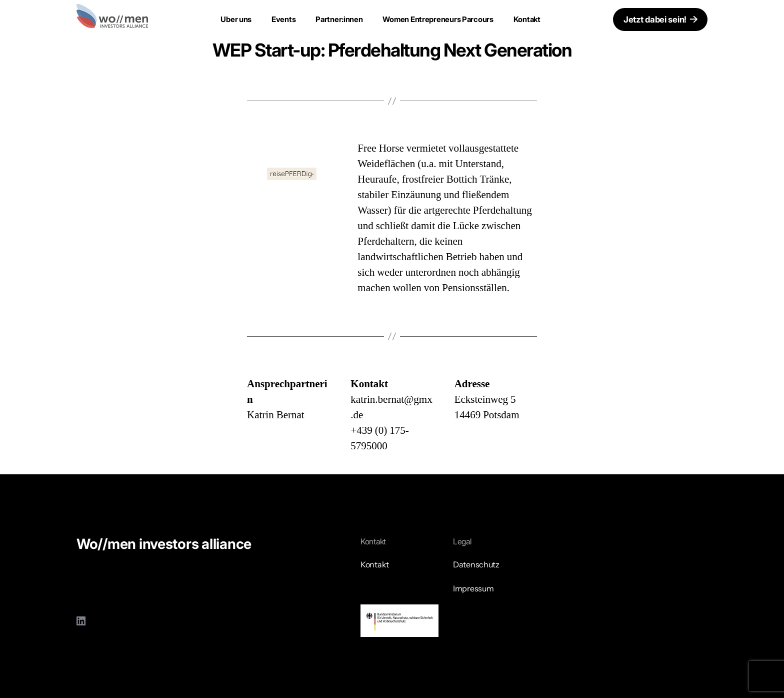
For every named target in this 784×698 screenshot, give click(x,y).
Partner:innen (339, 19)
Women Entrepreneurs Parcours (438, 19)
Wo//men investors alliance (164, 544)
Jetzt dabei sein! (655, 20)
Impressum (473, 588)
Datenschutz (476, 564)
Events (283, 19)
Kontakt (527, 19)
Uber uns (236, 19)
